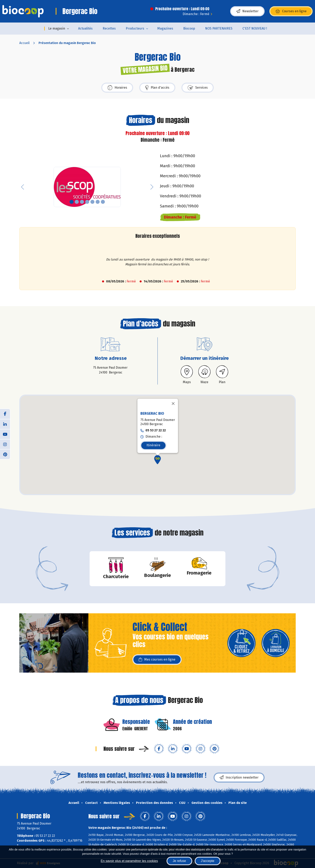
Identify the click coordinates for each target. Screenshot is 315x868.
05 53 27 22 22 (156, 430)
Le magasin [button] (57, 28)
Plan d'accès (157, 88)
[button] (22, 187)
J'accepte (208, 861)
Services (198, 88)
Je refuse (179, 861)
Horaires (117, 88)
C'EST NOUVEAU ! (255, 28)
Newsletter (247, 11)
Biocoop (189, 28)
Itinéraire (153, 445)
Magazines (165, 28)
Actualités (85, 28)
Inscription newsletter (239, 778)
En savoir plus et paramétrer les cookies (129, 861)
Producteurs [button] (135, 28)
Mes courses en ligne (157, 660)
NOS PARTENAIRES (219, 28)
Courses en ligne (291, 11)
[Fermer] (173, 403)
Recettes (109, 28)
